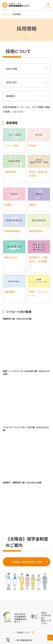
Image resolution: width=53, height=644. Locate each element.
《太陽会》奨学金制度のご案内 (27, 562)
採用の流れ (12, 82)
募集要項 (10, 96)
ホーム (6, 14)
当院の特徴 (12, 69)
